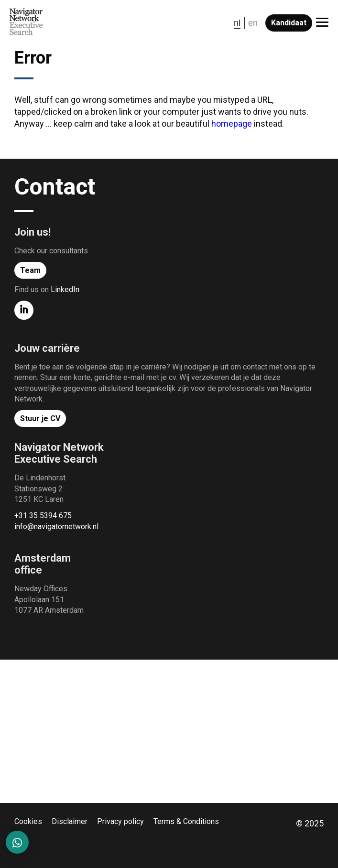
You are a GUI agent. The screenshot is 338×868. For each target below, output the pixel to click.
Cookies (28, 821)
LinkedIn (65, 289)
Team (30, 270)
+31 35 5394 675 (43, 515)
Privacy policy (120, 821)
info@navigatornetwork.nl (56, 526)
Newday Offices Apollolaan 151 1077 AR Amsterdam (49, 599)
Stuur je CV (40, 418)
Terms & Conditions (186, 821)
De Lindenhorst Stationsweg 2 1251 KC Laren (40, 488)
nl (237, 23)
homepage (232, 124)
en (253, 23)
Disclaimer (70, 821)
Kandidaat (289, 23)
